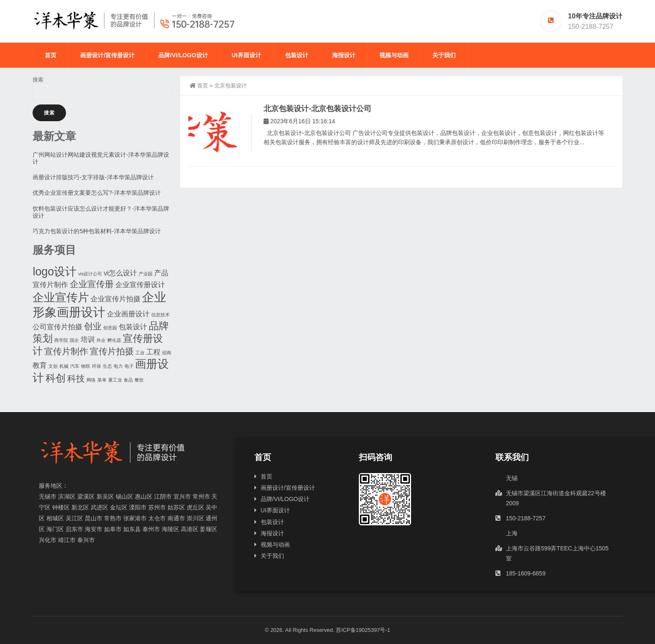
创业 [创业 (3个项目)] (93, 326)
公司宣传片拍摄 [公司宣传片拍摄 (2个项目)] (57, 327)
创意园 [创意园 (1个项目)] (110, 328)
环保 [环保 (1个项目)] (96, 366)
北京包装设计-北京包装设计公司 (317, 109)
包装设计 (297, 55)
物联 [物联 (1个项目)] (86, 366)
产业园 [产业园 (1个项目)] (146, 274)
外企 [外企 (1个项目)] (101, 340)
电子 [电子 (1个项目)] (129, 366)
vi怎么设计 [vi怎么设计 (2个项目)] (120, 273)
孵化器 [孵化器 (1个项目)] (114, 340)
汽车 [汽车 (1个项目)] (75, 366)
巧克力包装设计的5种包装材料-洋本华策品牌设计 (96, 231)
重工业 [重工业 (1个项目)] (115, 380)
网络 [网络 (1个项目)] (91, 380)
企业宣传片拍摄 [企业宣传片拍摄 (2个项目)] (116, 299)
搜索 (38, 80)
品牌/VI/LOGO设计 (183, 55)
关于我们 (444, 55)
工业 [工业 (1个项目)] (140, 353)
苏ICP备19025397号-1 (363, 630)
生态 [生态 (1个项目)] (107, 366)
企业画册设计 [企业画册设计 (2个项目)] (128, 314)
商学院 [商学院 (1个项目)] (61, 340)
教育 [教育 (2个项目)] (40, 365)
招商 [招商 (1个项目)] (167, 353)
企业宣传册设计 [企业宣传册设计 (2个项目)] (140, 285)
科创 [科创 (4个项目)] (56, 378)
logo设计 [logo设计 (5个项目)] (55, 272)
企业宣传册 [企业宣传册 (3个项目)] (92, 284)
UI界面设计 (246, 55)
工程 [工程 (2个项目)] (153, 352)
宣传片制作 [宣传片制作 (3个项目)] (66, 351)
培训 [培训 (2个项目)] (88, 340)
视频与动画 (394, 55)
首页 (51, 55)
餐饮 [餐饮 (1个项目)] (139, 380)
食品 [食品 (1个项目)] (128, 380)
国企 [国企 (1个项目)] (74, 340)
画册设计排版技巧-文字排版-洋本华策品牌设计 (93, 177)
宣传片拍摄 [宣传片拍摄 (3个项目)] (112, 351)
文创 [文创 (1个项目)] (53, 366)
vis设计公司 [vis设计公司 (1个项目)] (90, 274)
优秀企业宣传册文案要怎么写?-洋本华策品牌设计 (96, 193)
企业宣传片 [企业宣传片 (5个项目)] (61, 298)
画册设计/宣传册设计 (107, 55)
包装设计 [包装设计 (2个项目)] (133, 327)
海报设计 (344, 55)
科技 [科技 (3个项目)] (76, 378)
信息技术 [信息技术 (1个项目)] (160, 315)
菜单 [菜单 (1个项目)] (102, 380)
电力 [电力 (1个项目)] (118, 366)
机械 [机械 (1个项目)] (64, 366)
